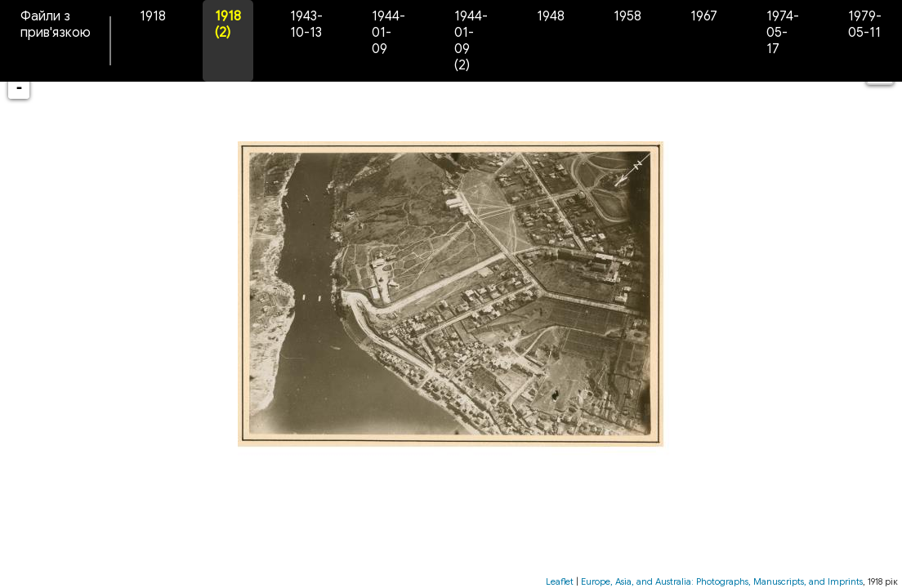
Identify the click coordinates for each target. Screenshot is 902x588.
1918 (153, 16)
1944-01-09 (388, 33)
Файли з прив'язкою (56, 24)
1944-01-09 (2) (471, 41)
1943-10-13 (306, 24)
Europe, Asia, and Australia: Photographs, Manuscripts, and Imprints (722, 581)
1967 (704, 16)
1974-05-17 (783, 33)
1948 (551, 16)
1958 (627, 16)
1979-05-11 (865, 24)
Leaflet (560, 581)
